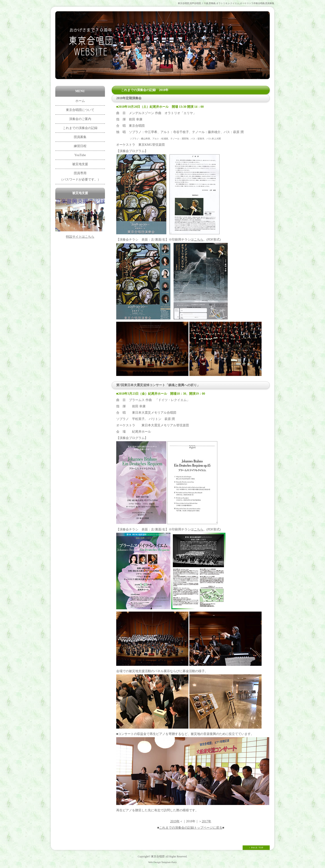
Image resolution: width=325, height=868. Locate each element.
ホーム (80, 101)
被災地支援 (80, 164)
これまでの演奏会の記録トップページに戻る (191, 828)
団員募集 (80, 137)
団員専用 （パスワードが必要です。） (80, 176)
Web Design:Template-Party (163, 862)
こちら (199, 240)
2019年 (175, 821)
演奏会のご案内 (80, 119)
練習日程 (80, 146)
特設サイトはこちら (80, 237)
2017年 (207, 821)
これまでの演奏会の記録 (80, 128)
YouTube (80, 155)
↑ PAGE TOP (256, 848)
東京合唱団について (80, 110)
